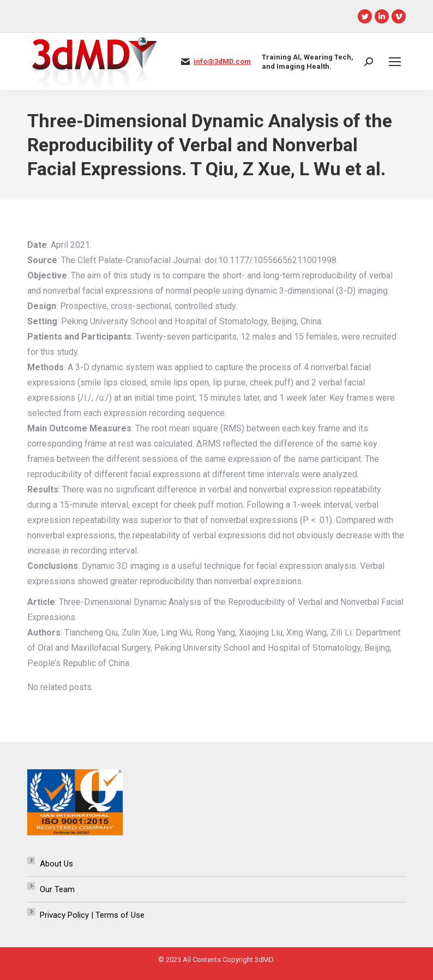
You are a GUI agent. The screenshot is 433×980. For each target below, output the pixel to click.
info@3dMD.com (222, 61)
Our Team (57, 889)
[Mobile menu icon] (395, 62)
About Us (56, 864)
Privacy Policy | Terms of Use (92, 915)
